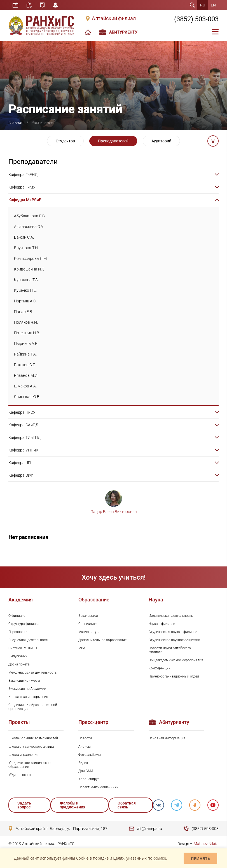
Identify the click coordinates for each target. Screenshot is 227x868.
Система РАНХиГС (23, 648)
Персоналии (18, 632)
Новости (85, 738)
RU (203, 5)
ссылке (160, 858)
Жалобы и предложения (72, 805)
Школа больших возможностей (33, 738)
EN (213, 5)
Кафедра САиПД (23, 425)
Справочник (42, 5)
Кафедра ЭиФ (21, 475)
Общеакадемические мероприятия (176, 660)
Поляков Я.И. (26, 322)
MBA (82, 648)
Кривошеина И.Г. (29, 269)
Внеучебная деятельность (29, 640)
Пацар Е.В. (24, 312)
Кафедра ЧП (20, 463)
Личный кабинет (55, 5)
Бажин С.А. (24, 237)
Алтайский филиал (114, 18)
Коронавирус (89, 779)
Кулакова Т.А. (26, 280)
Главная (16, 123)
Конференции (160, 668)
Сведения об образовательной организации (33, 707)
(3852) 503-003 (196, 19)
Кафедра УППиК (23, 450)
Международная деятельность (32, 672)
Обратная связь (127, 805)
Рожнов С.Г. (24, 365)
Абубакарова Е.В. (30, 216)
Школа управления (23, 755)
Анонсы (85, 747)
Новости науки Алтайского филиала (170, 650)
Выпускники (18, 656)
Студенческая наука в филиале (173, 632)
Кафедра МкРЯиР (25, 200)
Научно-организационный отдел (174, 676)
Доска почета (19, 664)
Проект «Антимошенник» (98, 787)
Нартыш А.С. (25, 301)
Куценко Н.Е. (25, 290)
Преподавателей (113, 141)
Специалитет (89, 624)
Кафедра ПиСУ (22, 412)
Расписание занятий (15, 5)
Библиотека (29, 5)
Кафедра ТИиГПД (24, 437)
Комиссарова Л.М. (31, 258)
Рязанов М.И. (26, 375)
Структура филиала (24, 624)
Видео (83, 763)
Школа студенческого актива (31, 747)
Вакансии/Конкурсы (24, 681)
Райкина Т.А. (25, 354)
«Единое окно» (20, 775)
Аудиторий (161, 141)
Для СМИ (86, 771)
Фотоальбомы (90, 755)
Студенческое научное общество (174, 640)
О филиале (17, 616)
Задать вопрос (24, 805)
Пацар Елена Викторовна (114, 512)
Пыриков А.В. (26, 344)
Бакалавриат (88, 616)
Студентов (65, 141)
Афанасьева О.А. (29, 227)
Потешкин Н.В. (27, 333)
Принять (200, 858)
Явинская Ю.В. (27, 397)
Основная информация (167, 738)
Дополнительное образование (102, 640)
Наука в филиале (162, 624)
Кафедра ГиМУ (22, 187)
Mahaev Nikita (206, 844)
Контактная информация (28, 697)
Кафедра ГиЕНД (23, 175)
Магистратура (89, 632)
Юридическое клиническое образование (29, 765)
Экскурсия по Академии (27, 689)
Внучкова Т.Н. (26, 248)
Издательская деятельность (171, 616)
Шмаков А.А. (25, 386)
